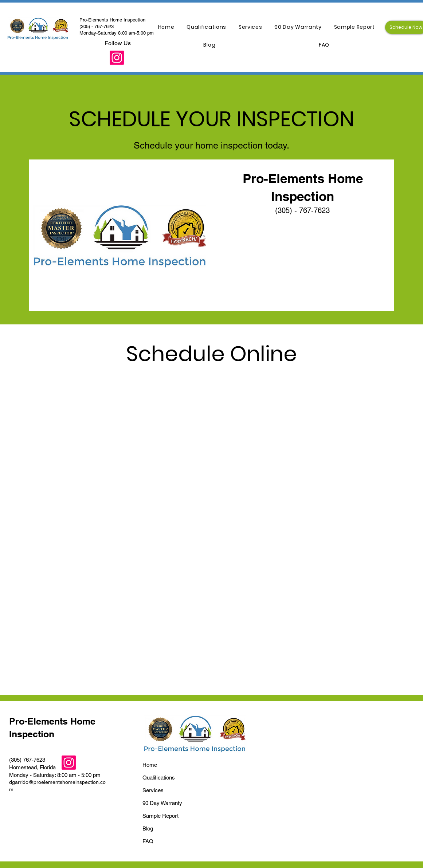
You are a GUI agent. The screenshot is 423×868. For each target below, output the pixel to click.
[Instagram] (117, 58)
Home (150, 765)
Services (153, 790)
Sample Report (160, 816)
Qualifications (159, 778)
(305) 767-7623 (27, 760)
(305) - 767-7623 (97, 26)
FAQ (148, 841)
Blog (148, 828)
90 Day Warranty (162, 803)
